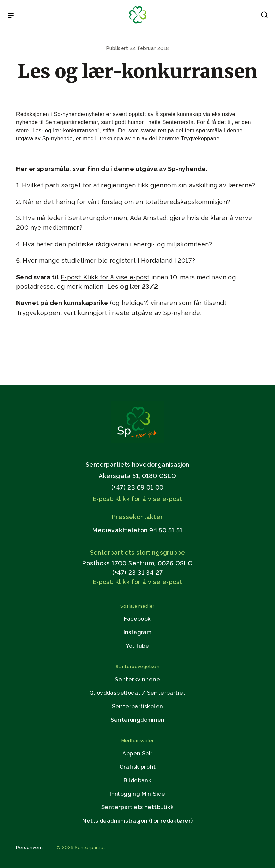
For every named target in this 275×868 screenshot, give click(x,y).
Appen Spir (137, 753)
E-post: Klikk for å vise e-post (105, 277)
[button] (264, 16)
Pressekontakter (137, 517)
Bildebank (138, 780)
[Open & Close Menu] (11, 16)
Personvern (30, 848)
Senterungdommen (138, 720)
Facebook (137, 619)
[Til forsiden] (138, 24)
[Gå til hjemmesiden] (138, 441)
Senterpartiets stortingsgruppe (138, 553)
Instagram (138, 632)
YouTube (138, 646)
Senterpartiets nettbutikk (137, 807)
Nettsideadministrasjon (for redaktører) (138, 821)
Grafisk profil (138, 767)
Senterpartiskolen (138, 706)
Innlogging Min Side (137, 794)
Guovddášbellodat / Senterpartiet (137, 693)
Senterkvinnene (137, 679)
